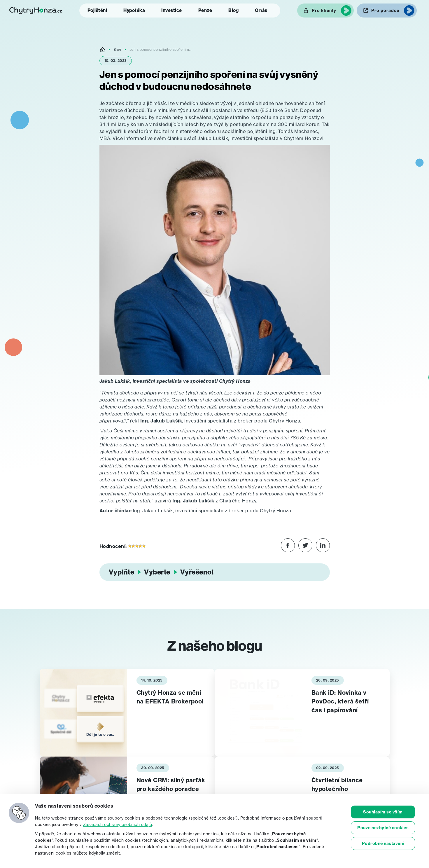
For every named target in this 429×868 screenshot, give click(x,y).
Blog (233, 10)
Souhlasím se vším (383, 812)
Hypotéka (134, 10)
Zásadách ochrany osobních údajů (118, 824)
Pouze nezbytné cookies (383, 828)
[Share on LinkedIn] (323, 546)
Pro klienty (324, 11)
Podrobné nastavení (383, 843)
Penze (205, 10)
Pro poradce (385, 11)
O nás (261, 10)
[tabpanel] (127, 713)
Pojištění (97, 10)
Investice (172, 10)
